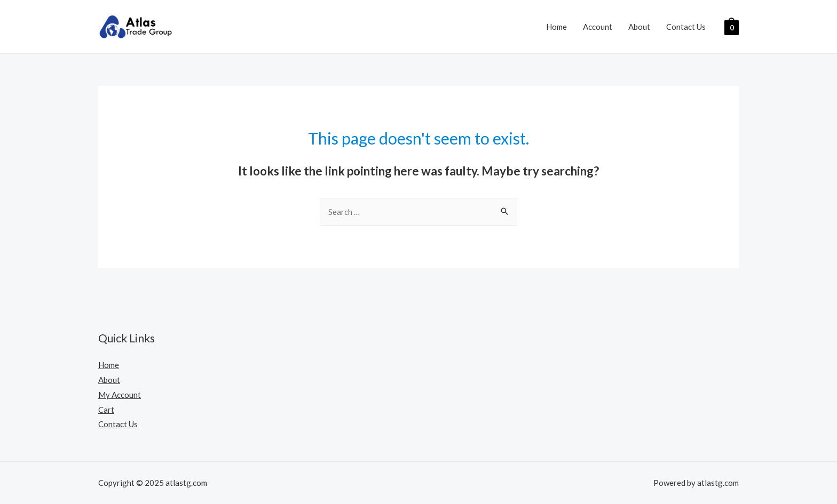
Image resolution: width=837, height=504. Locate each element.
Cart (106, 410)
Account (598, 27)
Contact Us (686, 27)
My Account (120, 395)
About (639, 27)
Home (556, 27)
